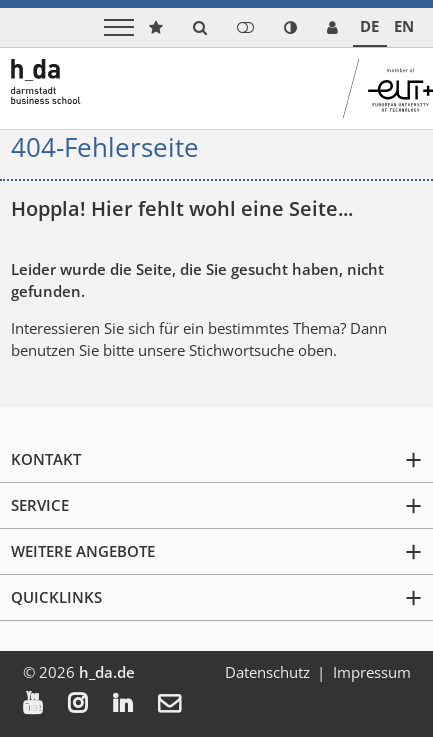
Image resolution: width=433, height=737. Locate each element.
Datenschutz (267, 672)
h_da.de (107, 672)
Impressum (372, 672)
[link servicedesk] (332, 27)
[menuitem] (45, 705)
